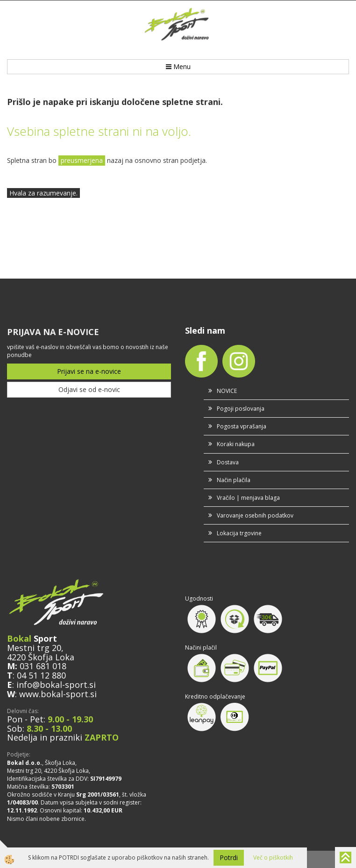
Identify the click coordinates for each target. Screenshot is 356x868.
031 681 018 (43, 666)
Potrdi (229, 857)
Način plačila (234, 480)
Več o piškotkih (273, 857)
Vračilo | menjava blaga (248, 498)
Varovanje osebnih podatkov (255, 515)
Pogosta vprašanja (242, 426)
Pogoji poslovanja (241, 409)
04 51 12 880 (41, 675)
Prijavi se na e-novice (89, 371)
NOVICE (227, 391)
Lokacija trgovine (239, 533)
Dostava (228, 462)
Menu (178, 66)
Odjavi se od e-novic (89, 389)
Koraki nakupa (236, 444)
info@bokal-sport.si (56, 685)
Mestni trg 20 (34, 648)
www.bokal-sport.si (58, 694)
